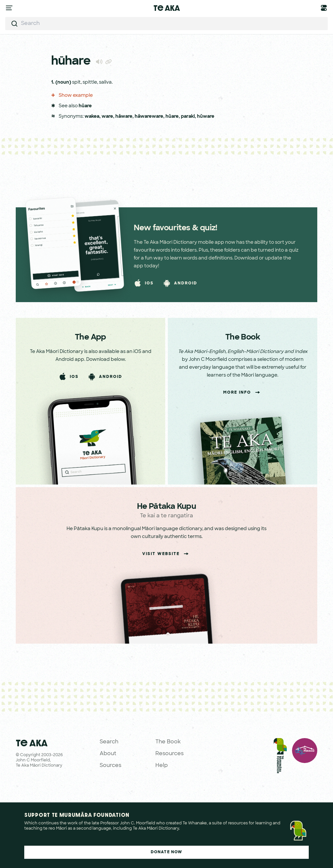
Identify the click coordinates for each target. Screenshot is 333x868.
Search (109, 742)
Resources (169, 754)
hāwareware (149, 117)
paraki (188, 117)
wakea (92, 117)
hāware (124, 117)
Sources (110, 766)
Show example (72, 96)
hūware (206, 117)
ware (107, 117)
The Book (168, 742)
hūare (85, 106)
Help (162, 766)
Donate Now (167, 852)
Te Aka (167, 8)
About (108, 754)
